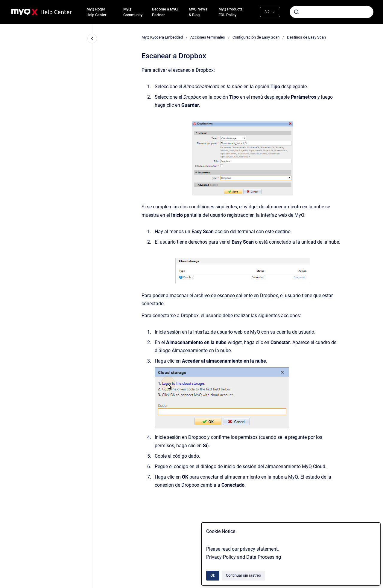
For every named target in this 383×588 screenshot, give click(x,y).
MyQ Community (133, 12)
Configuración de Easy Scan (256, 37)
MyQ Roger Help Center (96, 12)
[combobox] (332, 12)
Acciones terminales (208, 37)
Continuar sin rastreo (243, 575)
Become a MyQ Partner (165, 12)
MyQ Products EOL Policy (231, 12)
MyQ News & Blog (198, 12)
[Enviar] (297, 12)
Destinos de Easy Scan (306, 37)
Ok (213, 575)
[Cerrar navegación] (92, 39)
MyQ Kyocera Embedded (162, 37)
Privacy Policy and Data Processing (244, 557)
